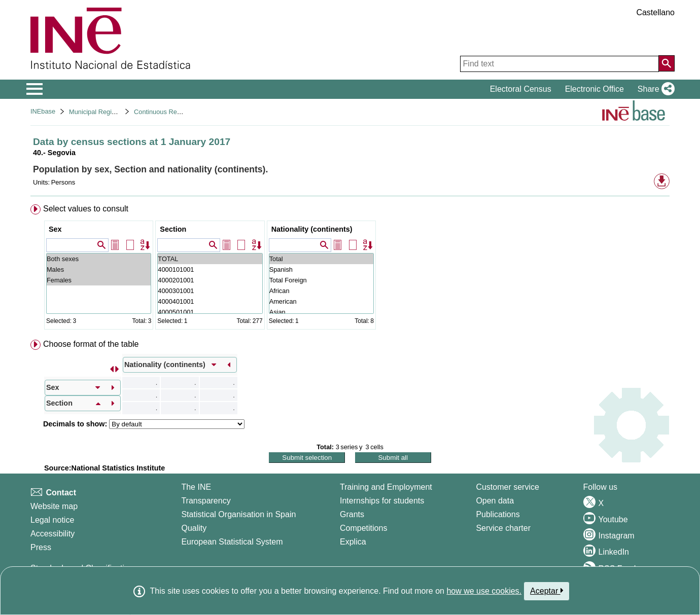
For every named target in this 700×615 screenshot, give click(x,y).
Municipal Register (96, 112)
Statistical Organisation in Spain (238, 514)
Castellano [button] (655, 12)
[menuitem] (350, 269)
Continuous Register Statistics (177, 112)
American (321, 301)
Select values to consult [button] (86, 209)
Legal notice (52, 520)
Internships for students (382, 501)
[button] (654, 89)
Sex (55, 229)
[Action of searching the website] (667, 63)
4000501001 (210, 312)
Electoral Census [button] (521, 89)
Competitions (363, 528)
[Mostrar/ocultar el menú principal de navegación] (35, 89)
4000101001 (210, 269)
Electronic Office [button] (594, 89)
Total (321, 259)
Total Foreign (321, 280)
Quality (194, 528)
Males (99, 269)
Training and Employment (386, 487)
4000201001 (210, 280)
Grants (352, 514)
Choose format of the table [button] (91, 344)
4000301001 (210, 291)
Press (41, 547)
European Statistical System (232, 542)
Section (173, 229)
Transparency (206, 501)
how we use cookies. (484, 591)
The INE (196, 487)
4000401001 (210, 301)
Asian (321, 312)
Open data (495, 501)
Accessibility (52, 534)
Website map (54, 506)
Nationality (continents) (312, 229)
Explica (353, 542)
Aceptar (547, 591)
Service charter (503, 528)
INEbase (43, 111)
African (321, 291)
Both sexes (99, 259)
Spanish (321, 269)
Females (99, 280)
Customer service (507, 487)
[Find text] (559, 64)
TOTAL (210, 259)
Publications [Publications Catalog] (498, 514)
